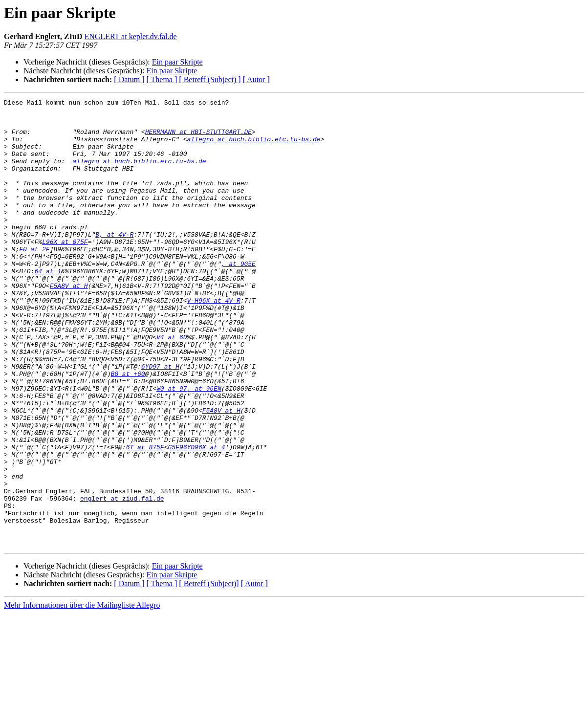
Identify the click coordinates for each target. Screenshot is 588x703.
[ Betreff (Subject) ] (210, 79)
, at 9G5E (239, 297)
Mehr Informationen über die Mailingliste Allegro (82, 694)
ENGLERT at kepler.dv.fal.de (130, 36)
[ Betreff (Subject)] (209, 673)
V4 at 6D (172, 385)
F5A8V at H (69, 324)
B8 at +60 (128, 429)
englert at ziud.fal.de (122, 579)
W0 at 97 (172, 447)
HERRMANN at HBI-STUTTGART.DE (198, 139)
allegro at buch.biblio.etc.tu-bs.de (253, 148)
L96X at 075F (65, 271)
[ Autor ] (256, 79)
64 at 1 (48, 306)
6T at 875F (145, 517)
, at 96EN (204, 447)
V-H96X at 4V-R (213, 341)
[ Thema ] (162, 79)
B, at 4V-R (114, 262)
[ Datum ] (129, 79)
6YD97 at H (160, 420)
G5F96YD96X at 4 (196, 517)
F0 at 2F (34, 280)
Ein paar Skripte (177, 62)
